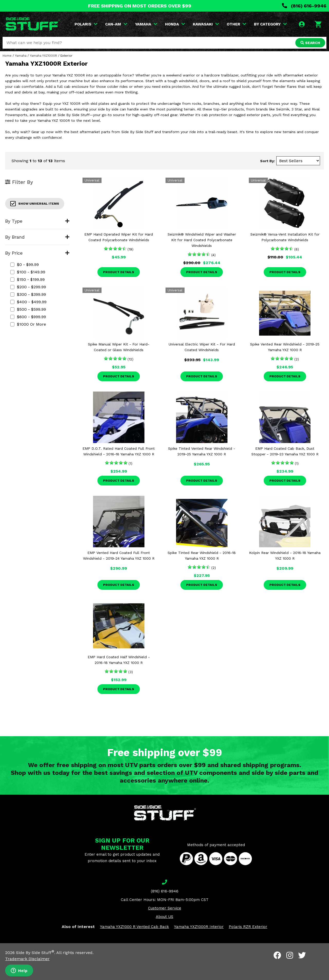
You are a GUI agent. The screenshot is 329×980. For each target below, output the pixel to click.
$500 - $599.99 (28, 309)
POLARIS (86, 24)
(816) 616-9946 (304, 6)
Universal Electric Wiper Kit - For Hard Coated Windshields (202, 347)
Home (7, 56)
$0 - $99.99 (25, 264)
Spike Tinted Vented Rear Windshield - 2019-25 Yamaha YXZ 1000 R (202, 451)
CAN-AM (116, 24)
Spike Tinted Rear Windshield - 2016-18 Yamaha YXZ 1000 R (202, 556)
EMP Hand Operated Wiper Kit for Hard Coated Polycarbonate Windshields (119, 237)
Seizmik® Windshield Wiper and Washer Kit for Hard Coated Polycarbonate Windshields (202, 240)
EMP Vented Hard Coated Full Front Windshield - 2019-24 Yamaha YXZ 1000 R (119, 556)
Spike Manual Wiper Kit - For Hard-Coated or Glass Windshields (119, 347)
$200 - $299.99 (28, 287)
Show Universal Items (35, 204)
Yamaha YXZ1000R (43, 56)
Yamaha (21, 56)
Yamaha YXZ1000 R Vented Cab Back (134, 927)
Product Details (119, 272)
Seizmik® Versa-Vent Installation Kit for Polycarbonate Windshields (285, 237)
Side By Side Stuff (35, 953)
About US (164, 917)
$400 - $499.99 (28, 302)
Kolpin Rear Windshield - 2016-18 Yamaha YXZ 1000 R (285, 556)
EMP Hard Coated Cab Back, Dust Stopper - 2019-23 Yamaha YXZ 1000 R (285, 451)
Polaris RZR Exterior (248, 927)
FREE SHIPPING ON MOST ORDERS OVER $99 (140, 6)
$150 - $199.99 (28, 279)
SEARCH (310, 43)
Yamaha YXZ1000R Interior (199, 927)
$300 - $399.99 (28, 294)
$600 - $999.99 (28, 317)
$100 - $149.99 (28, 272)
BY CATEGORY (270, 24)
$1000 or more (28, 324)
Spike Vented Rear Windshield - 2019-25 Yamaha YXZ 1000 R (285, 347)
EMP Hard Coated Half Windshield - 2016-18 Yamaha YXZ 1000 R (119, 660)
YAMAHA (146, 24)
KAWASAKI (206, 24)
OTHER (236, 24)
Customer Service (165, 908)
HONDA (175, 24)
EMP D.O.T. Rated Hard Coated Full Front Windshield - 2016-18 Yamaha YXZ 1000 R (119, 451)
